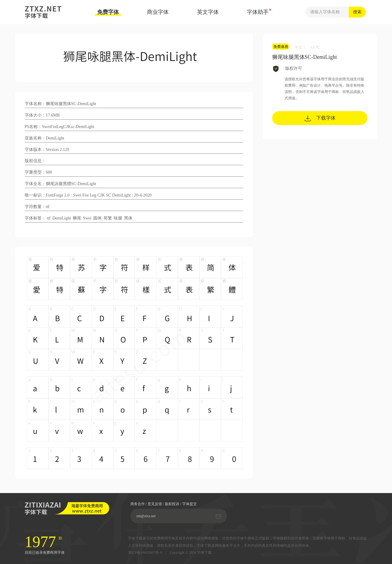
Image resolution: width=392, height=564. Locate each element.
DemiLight (61, 218)
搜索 (357, 12)
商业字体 (158, 12)
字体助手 (258, 12)
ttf (49, 218)
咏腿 (118, 218)
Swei (87, 218)
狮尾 (77, 218)
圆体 (97, 218)
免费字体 (108, 13)
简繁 (108, 218)
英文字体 (208, 12)
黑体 (128, 218)
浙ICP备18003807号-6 (145, 553)
